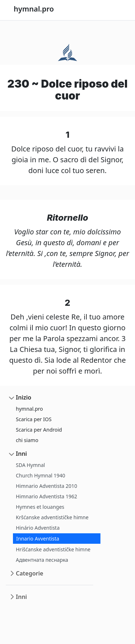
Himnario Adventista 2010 (46, 486)
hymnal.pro (29, 409)
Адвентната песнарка (42, 560)
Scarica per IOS (34, 419)
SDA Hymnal (30, 465)
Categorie (30, 573)
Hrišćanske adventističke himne (53, 549)
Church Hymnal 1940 (40, 475)
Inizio (24, 397)
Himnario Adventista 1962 (46, 496)
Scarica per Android (39, 430)
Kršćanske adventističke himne (52, 517)
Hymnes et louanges (40, 507)
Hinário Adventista (38, 528)
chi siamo (27, 440)
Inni (21, 454)
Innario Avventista (38, 539)
